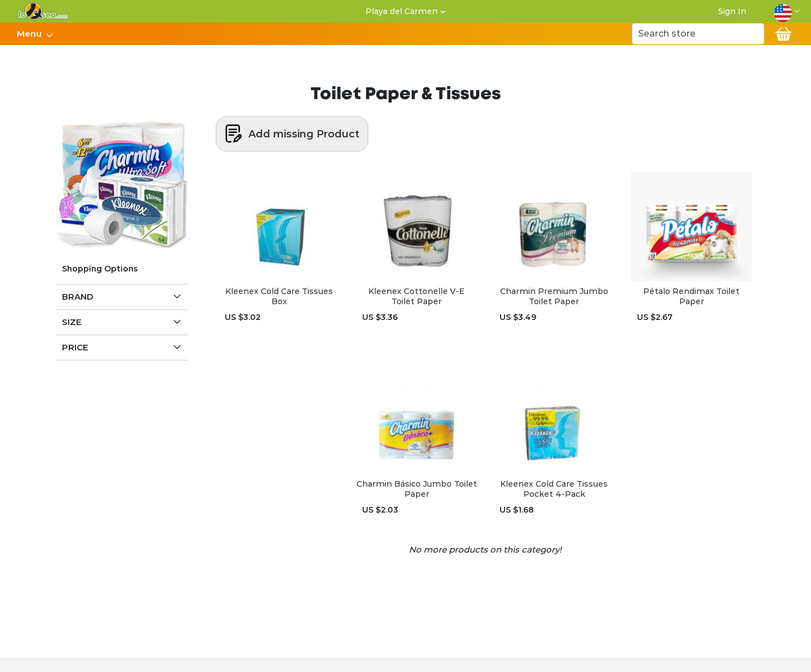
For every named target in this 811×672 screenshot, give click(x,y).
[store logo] (43, 11)
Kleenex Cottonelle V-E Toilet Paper (416, 296)
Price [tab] (75, 347)
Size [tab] (72, 322)
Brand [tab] (78, 297)
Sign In (732, 11)
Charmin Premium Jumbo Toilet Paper (554, 296)
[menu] (34, 34)
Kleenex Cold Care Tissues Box (279, 296)
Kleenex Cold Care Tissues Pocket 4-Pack (554, 489)
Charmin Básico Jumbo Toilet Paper (417, 489)
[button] (787, 11)
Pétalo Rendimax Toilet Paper (691, 296)
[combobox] (698, 34)
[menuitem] (32, 34)
